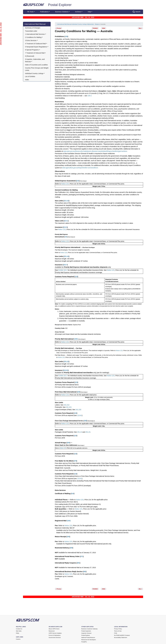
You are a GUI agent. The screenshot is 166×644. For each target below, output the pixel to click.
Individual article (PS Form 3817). (67, 502)
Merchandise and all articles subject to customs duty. (72, 299)
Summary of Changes (33, 28)
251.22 (80, 432)
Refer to (58, 184)
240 (79, 392)
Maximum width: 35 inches (64, 212)
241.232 (78, 410)
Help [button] (89, 12)
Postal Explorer (60, 5)
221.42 (66, 256)
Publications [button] (44, 12)
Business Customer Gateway (89, 629)
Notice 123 (65, 184)
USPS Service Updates (55, 633)
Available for (59, 267)
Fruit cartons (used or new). (65, 53)
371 (82, 556)
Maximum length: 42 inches (64, 364)
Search (137, 12)
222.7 (65, 265)
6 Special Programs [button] (32, 50)
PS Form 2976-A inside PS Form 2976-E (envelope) (73, 387)
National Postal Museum (88, 637)
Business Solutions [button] (62, 12)
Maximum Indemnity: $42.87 (65, 528)
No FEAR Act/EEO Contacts (122, 635)
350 (71, 548)
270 (75, 461)
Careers (18, 639)
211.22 (66, 201)
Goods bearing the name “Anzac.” (67, 60)
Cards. (57, 579)
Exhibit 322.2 (63, 270)
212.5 (65, 227)
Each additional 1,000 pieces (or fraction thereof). (72, 514)
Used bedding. (60, 98)
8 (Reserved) (30, 56)
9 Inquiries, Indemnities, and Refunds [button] (35, 60)
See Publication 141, (62, 192)
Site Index (19, 631)
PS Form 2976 (60, 438)
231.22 (66, 361)
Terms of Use (118, 631)
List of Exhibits (30, 76)
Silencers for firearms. (63, 89)
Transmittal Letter (31, 31)
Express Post (77, 325)
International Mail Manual (35, 24)
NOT (57, 553)
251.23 (88, 432)
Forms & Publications (55, 635)
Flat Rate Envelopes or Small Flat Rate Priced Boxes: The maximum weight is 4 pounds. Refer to (85, 350)
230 (76, 339)
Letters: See (59, 405)
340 (68, 537)
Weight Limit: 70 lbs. (99, 186)
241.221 (69, 407)
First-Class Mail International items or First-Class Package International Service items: (85, 476)
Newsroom (52, 631)
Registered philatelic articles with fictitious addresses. (73, 79)
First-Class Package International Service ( (69, 421)
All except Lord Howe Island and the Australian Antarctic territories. (78, 334)
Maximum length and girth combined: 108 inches (72, 217)
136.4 (89, 96)
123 (76, 277)
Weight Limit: (89, 397)
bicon (96, 168)
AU (66, 328)
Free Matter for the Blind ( (64, 461)
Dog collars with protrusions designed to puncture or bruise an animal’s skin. (81, 51)
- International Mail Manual (64, 24)
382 (85, 572)
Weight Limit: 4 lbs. (99, 426)
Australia (106, 31)
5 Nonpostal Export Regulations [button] (36, 47)
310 (73, 494)
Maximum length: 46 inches (64, 210)
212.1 (66, 221)
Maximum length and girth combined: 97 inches (71, 261)
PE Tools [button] (30, 12)
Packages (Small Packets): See (66, 432)
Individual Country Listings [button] (34, 73)
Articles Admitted (61, 282)
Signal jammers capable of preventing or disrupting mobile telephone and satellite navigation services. (90, 86)
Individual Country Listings (79, 24)
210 (78, 181)
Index (27, 80)
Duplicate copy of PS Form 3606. (66, 516)
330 (69, 521)
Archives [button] (78, 12)
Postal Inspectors (86, 631)
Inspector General (86, 633)
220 (66, 237)
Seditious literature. (62, 84)
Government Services (55, 637)
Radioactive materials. (63, 77)
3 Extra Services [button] (31, 40)
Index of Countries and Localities (36, 65)
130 (66, 36)
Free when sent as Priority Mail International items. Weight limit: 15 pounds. (81, 470)
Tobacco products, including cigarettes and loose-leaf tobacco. (77, 91)
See (56, 229)
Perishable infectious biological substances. (70, 75)
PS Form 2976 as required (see (66, 415)
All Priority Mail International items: (67, 385)
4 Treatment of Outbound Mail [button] (35, 44)
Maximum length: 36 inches (64, 259)
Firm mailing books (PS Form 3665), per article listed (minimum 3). (78, 504)
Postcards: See (60, 407)
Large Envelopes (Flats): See (65, 410)
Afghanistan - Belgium (93, 24)
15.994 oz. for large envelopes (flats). (99, 399)
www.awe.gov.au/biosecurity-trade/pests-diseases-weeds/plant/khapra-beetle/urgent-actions (95, 151)
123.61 (79, 415)
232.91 (66, 370)
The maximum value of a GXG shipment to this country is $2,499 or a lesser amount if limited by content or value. (94, 223)
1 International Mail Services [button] (35, 34)
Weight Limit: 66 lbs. (99, 244)
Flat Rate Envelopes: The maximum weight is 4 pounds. (72, 250)
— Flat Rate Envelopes (88, 247)
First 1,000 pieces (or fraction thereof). (68, 511)
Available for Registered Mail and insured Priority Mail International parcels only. (84, 544)
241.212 (67, 405)
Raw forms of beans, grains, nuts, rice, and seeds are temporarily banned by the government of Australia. (92, 156)
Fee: (57, 526)
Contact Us (19, 629)
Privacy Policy (118, 629)
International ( (60, 237)
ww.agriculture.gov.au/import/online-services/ (79, 168)
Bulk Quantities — (62, 509)
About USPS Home (54, 629)
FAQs (18, 633)
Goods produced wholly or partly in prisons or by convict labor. (76, 63)
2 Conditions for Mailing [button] (33, 37)
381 (78, 563)
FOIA (116, 633)
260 (68, 443)
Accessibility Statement (121, 637)
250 (85, 421)
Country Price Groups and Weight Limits (37, 69)
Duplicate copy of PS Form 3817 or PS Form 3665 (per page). (76, 507)
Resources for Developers (89, 640)
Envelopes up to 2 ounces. (64, 576)
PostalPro (84, 642)
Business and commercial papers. (66, 284)
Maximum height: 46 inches (64, 215)
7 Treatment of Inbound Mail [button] (35, 53)
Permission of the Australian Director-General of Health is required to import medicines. (85, 154)
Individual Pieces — (62, 500)
